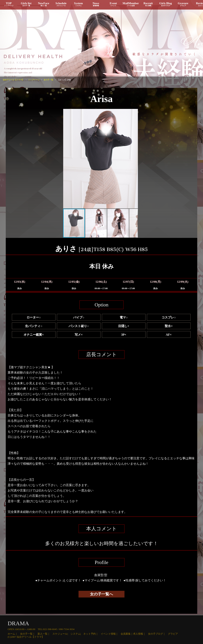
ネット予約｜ (92, 634)
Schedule (61, 4)
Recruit (148, 4)
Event (113, 4)
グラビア (173, 634)
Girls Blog (166, 4)
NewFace (44, 4)
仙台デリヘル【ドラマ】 (15, 12)
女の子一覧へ (101, 594)
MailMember (131, 4)
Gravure (183, 4)
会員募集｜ (127, 634)
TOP (9, 4)
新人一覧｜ (45, 634)
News (96, 4)
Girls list (26, 4)
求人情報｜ (141, 634)
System (78, 4)
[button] (67, 159)
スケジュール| (61, 634)
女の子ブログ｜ (158, 634)
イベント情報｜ (111, 634)
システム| (77, 634)
